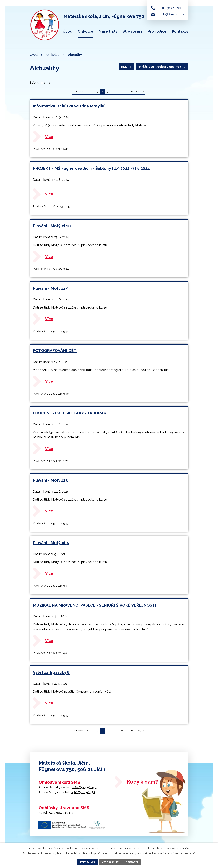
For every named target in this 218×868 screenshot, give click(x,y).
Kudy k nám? (142, 782)
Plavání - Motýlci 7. (51, 543)
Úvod (68, 31)
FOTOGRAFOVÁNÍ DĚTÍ (55, 351)
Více (49, 137)
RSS (127, 67)
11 (122, 91)
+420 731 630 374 (83, 792)
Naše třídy (108, 31)
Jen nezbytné (110, 862)
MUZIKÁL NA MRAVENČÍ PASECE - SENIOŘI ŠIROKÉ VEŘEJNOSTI (94, 605)
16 (132, 91)
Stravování (132, 31)
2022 (47, 83)
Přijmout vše (88, 862)
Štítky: (34, 83)
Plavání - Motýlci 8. (51, 480)
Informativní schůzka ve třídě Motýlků (69, 106)
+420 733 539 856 (84, 787)
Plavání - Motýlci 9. (51, 288)
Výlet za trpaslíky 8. (52, 672)
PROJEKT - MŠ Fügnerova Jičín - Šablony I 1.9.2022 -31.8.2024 (91, 168)
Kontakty (180, 31)
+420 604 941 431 (61, 813)
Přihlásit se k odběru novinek (162, 67)
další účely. (185, 848)
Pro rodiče (157, 31)
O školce (85, 31)
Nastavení (132, 862)
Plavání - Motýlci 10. (52, 226)
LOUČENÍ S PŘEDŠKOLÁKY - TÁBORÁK (70, 413)
